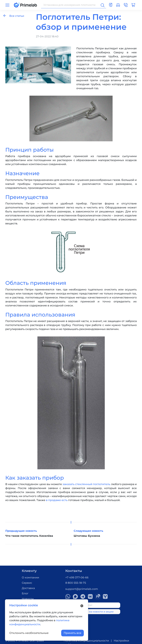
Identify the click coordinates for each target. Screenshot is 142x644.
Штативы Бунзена (87, 536)
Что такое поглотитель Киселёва (29, 536)
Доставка (28, 588)
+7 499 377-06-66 (77, 577)
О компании (30, 577)
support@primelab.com (82, 589)
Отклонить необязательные (29, 633)
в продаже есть (57, 500)
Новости (28, 599)
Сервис (27, 583)
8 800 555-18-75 (76, 583)
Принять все (72, 633)
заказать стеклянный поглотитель (86, 484)
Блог (25, 593)
